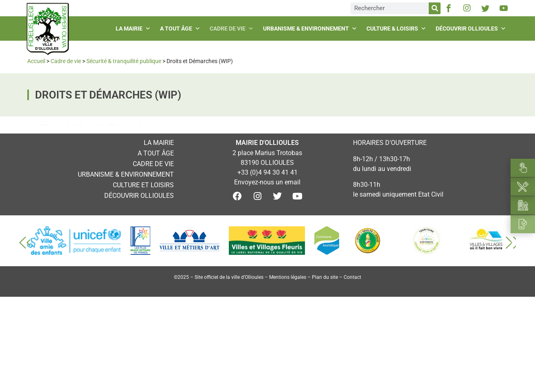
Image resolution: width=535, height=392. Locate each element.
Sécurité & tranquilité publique (124, 61)
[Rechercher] (435, 8)
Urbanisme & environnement (311, 28)
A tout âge (181, 28)
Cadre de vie (233, 28)
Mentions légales (288, 277)
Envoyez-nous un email (267, 182)
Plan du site (325, 277)
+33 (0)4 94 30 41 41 (267, 172)
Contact (352, 277)
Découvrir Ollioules (472, 28)
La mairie (134, 28)
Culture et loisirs (143, 185)
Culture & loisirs (397, 28)
